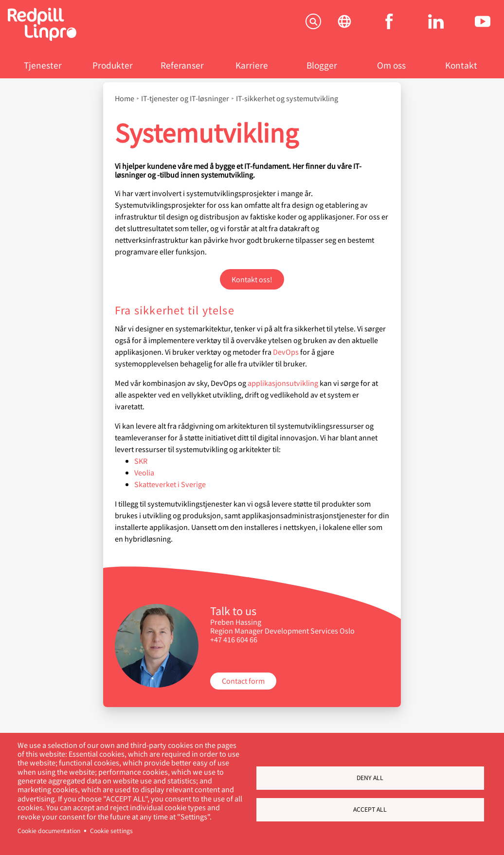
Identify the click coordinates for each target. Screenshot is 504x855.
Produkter (113, 65)
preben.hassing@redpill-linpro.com (269, 648)
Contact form (243, 681)
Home (125, 98)
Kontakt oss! (252, 279)
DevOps (286, 352)
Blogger (322, 65)
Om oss (391, 65)
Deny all (370, 778)
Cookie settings (111, 831)
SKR (141, 461)
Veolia (144, 472)
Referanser (182, 65)
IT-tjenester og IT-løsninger (185, 98)
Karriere (252, 65)
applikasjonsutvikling (283, 383)
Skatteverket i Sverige (170, 484)
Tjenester (43, 65)
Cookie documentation (49, 831)
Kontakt (461, 65)
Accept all (370, 809)
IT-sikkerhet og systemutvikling (287, 98)
